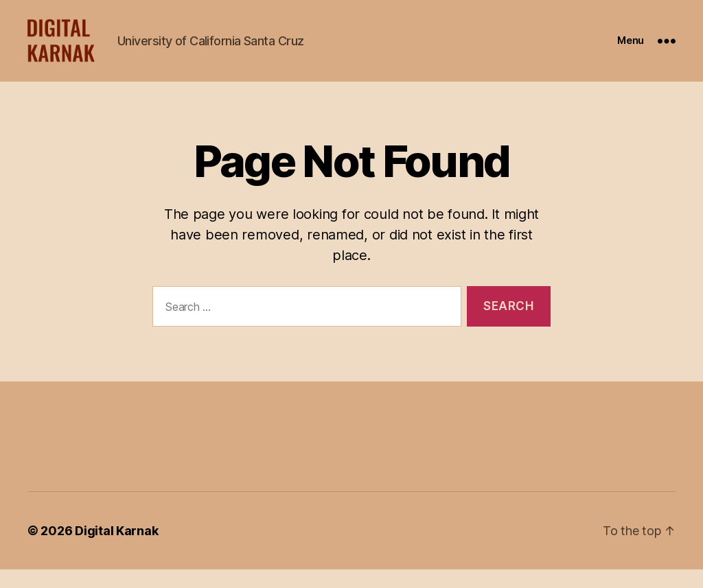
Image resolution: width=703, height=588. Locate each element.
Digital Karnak (116, 549)
